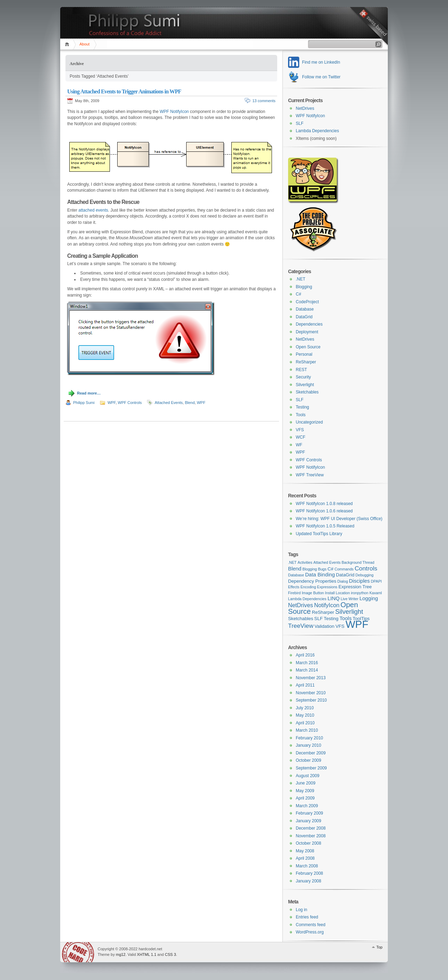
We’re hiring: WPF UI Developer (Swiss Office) (339, 519)
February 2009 (309, 813)
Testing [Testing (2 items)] (331, 619)
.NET (300, 279)
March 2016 (307, 663)
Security (303, 377)
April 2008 (305, 858)
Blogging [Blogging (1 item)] (310, 569)
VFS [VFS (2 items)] (340, 626)
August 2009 (307, 776)
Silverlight (305, 385)
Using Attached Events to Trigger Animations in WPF (124, 91)
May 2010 (305, 715)
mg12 (121, 954)
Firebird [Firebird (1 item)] (294, 593)
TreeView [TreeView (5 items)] (301, 626)
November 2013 (311, 678)
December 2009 (311, 753)
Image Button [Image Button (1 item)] (313, 593)
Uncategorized (309, 422)
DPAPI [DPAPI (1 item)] (376, 581)
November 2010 (311, 693)
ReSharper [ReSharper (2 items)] (323, 612)
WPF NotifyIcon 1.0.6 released (324, 511)
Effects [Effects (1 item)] (294, 587)
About (85, 44)
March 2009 (307, 806)
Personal (304, 354)
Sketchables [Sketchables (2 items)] (301, 619)
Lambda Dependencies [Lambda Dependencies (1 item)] (307, 599)
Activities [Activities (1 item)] (305, 562)
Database (305, 309)
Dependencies (309, 324)
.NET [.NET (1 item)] (292, 562)
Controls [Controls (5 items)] (366, 568)
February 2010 (309, 738)
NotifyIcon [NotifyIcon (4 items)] (327, 605)
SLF (300, 123)
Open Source (308, 347)
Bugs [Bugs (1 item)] (322, 569)
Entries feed (307, 917)
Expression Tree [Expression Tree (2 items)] (355, 587)
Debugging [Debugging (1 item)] (365, 575)
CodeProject (307, 302)
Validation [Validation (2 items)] (325, 626)
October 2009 (309, 760)
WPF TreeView (310, 475)
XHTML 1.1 (146, 954)
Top (379, 947)
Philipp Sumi (84, 403)
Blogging (304, 287)
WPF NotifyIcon (174, 112)
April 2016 (305, 655)
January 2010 (309, 745)
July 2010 (305, 708)
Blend (190, 403)
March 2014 (307, 670)
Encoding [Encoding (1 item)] (308, 587)
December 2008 (311, 828)
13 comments (264, 101)
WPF (111, 403)
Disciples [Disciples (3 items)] (359, 581)
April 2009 (305, 798)
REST (301, 370)
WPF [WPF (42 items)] (357, 624)
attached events (93, 210)
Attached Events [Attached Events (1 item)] (327, 562)
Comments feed (311, 925)
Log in (302, 910)
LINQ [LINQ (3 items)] (334, 598)
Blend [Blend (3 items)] (295, 569)
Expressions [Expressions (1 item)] (327, 587)
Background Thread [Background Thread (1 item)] (358, 562)
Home (68, 44)
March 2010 (307, 730)
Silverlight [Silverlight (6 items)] (349, 612)
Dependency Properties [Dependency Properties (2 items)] (312, 581)
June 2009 (306, 783)
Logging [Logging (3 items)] (369, 598)
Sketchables (307, 392)
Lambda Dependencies (317, 131)
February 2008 (309, 873)
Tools (301, 415)
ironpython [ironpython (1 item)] (360, 593)
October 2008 (309, 843)
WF (299, 445)
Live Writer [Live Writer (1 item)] (349, 599)
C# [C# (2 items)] (331, 569)
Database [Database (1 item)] (296, 575)
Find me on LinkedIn (321, 62)
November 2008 (311, 836)
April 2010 (305, 723)
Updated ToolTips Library (319, 534)
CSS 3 (170, 954)
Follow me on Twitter (321, 77)
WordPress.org (310, 932)
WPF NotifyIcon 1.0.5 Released (325, 526)
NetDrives (305, 108)
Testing (302, 407)
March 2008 (307, 866)
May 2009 (305, 791)
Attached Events (169, 403)
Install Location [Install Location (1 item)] (338, 593)
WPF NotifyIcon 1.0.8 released (324, 504)
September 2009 (311, 768)
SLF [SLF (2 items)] (318, 619)
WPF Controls (130, 403)
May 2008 (305, 851)
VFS (300, 430)
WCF (300, 437)
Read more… (89, 393)
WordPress (78, 952)
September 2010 (311, 700)
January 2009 (309, 821)
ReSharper (306, 362)
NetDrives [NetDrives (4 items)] (300, 605)
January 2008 (309, 881)
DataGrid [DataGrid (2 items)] (345, 575)
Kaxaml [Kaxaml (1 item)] (376, 593)
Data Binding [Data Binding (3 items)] (320, 575)
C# (298, 294)
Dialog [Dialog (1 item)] (343, 581)
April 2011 (305, 685)
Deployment (307, 332)
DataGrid (304, 317)
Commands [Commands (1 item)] (344, 569)
